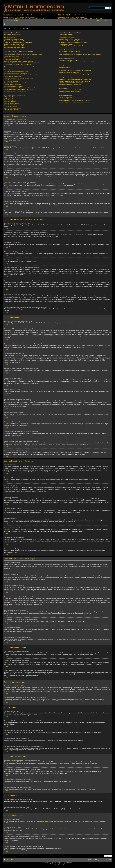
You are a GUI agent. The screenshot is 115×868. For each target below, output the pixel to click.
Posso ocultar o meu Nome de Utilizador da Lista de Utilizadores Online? (23, 55)
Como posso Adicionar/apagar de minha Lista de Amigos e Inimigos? (76, 62)
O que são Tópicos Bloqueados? (12, 108)
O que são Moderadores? (65, 36)
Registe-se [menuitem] (101, 21)
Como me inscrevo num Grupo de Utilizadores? (71, 39)
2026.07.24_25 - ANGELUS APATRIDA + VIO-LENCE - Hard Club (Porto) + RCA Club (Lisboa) (80, 18)
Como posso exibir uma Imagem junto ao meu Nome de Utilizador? (21, 63)
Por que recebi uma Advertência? (13, 85)
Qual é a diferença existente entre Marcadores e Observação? (75, 79)
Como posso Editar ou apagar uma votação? (16, 83)
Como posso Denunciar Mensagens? (14, 86)
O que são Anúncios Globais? (12, 103)
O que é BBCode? (9, 97)
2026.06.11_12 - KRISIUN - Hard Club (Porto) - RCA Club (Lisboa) (19, 17)
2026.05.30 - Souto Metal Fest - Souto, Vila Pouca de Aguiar (17, 16)
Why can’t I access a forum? (11, 81)
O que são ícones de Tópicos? (12, 110)
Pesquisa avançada (110, 8)
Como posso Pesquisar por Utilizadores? (69, 72)
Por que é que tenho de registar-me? (14, 34)
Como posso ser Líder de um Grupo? (68, 41)
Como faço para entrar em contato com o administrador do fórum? (76, 102)
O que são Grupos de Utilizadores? (68, 38)
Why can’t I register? (9, 38)
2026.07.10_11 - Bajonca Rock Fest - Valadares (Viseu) (71, 17)
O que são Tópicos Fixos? (11, 106)
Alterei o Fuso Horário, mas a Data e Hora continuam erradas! (20, 58)
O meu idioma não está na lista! (12, 59)
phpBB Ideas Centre (99, 829)
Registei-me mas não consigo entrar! (14, 39)
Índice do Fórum (10, 24)
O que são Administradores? (66, 34)
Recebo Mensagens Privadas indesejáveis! (70, 53)
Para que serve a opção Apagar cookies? (15, 47)
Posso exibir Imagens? (10, 102)
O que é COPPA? (9, 36)
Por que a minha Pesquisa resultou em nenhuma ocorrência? (74, 69)
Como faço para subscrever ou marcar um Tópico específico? (74, 81)
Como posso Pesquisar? (65, 67)
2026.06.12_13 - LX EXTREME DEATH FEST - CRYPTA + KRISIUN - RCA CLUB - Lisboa (24, 18)
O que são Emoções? (10, 100)
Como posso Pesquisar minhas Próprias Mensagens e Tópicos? (75, 74)
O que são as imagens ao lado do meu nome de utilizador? (19, 61)
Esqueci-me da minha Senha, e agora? (14, 44)
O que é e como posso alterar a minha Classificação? (18, 64)
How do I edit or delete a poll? (12, 80)
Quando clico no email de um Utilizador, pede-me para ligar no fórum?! (22, 66)
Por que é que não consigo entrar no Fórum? (16, 41)
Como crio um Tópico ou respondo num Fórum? (16, 72)
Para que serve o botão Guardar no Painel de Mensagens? (19, 88)
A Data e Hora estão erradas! (12, 56)
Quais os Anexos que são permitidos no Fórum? (71, 90)
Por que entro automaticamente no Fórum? (15, 46)
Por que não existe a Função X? (67, 99)
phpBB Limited (47, 821)
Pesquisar (107, 8)
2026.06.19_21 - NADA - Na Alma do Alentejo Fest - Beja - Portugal (73, 15)
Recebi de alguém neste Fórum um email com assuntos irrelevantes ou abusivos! (80, 55)
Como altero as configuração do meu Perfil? (15, 53)
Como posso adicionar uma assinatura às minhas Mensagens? (20, 75)
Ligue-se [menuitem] (109, 21)
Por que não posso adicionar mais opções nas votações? (19, 78)
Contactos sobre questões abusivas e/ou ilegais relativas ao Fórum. (76, 100)
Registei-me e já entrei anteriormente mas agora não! (18, 43)
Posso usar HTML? (9, 98)
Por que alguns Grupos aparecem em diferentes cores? (73, 43)
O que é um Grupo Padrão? (66, 44)
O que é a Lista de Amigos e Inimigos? (69, 60)
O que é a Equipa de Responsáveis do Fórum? (71, 46)
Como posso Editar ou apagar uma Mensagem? (16, 73)
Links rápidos (9, 21)
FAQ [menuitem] (17, 21)
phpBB (53, 863)
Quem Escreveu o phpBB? (65, 97)
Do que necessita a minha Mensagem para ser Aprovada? (19, 89)
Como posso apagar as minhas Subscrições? (70, 84)
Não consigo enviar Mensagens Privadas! (69, 51)
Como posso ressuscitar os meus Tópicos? (15, 91)
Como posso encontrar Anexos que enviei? (70, 92)
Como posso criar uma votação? (12, 76)
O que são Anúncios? (10, 105)
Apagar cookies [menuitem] (100, 860)
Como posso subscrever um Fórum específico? (71, 83)
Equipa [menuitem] (92, 860)
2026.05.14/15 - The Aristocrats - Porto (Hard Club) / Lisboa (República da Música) (22, 15)
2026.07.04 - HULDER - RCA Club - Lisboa (68, 16)
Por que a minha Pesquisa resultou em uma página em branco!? (75, 71)
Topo (7, 127)
